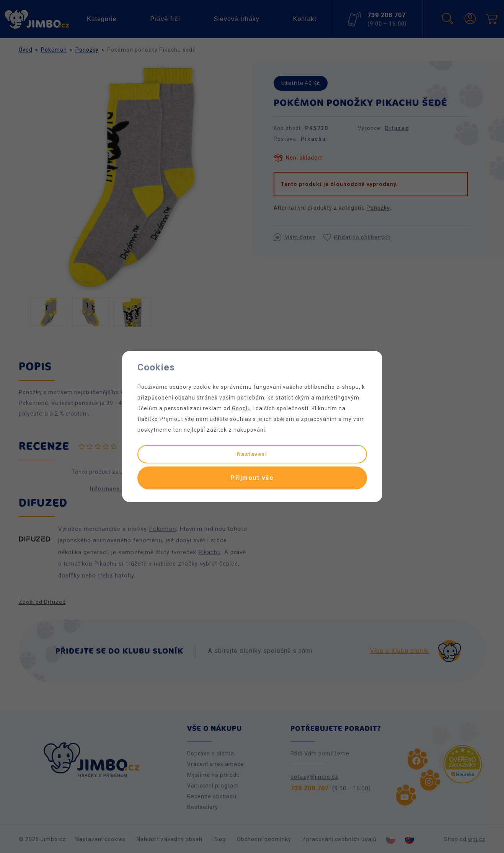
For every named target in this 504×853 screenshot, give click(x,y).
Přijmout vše (252, 478)
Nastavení (252, 454)
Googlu (241, 408)
